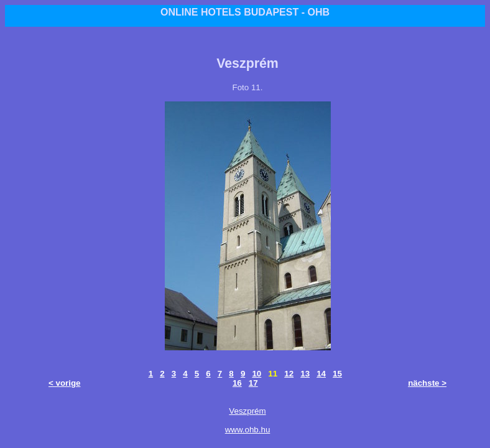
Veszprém (247, 411)
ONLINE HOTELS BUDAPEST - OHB (245, 12)
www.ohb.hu (248, 430)
